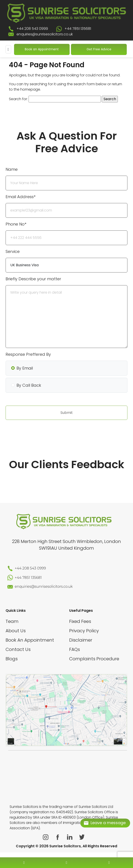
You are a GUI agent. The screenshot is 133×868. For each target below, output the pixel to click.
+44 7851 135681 (78, 29)
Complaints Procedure (94, 659)
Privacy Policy (84, 631)
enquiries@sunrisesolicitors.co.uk (45, 34)
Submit (67, 413)
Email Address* (21, 197)
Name (12, 169)
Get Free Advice (99, 49)
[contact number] (24, 863)
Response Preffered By (28, 354)
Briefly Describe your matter (33, 279)
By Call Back (29, 385)
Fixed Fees (80, 621)
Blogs (12, 659)
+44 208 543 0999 (32, 29)
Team (12, 621)
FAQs (75, 649)
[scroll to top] (66, 849)
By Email (25, 368)
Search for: (18, 99)
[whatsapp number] (109, 863)
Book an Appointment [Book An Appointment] (42, 49)
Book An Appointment (30, 640)
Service (13, 251)
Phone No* (16, 224)
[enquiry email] (66, 863)
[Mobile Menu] (8, 49)
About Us (16, 631)
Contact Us (18, 649)
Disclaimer (81, 640)
